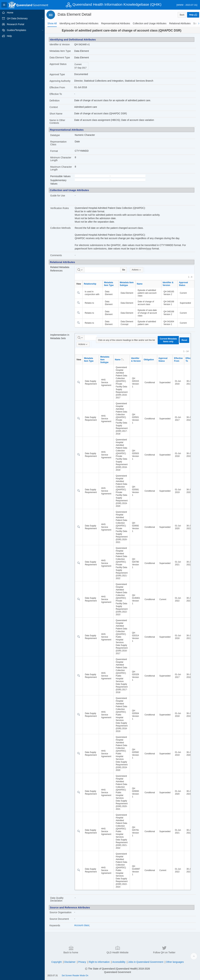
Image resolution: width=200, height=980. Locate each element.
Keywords (55, 925)
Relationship (90, 284)
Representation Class (58, 143)
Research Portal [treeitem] (15, 24)
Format (54, 151)
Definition (55, 101)
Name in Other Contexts (57, 122)
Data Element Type (60, 57)
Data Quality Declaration (57, 899)
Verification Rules (60, 208)
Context (54, 107)
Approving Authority (60, 81)
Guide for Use (58, 196)
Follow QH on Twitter (164, 950)
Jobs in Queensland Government (146, 962)
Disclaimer (70, 962)
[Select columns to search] (80, 270)
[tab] (52, 23)
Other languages (175, 962)
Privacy (82, 962)
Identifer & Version (136, 360)
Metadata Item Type (60, 51)
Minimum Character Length (61, 159)
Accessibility (119, 962)
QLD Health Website (118, 950)
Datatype (55, 135)
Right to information (99, 962)
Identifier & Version (60, 44)
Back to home (71, 950)
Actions (136, 270)
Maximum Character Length (61, 168)
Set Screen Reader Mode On (75, 976)
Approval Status (58, 64)
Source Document (59, 919)
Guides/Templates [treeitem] (17, 30)
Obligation (149, 360)
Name (140, 284)
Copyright (56, 962)
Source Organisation (61, 912)
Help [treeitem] (9, 36)
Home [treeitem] (10, 13)
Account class (82, 925)
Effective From (57, 87)
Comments (56, 255)
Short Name (56, 114)
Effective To (56, 94)
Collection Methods (60, 228)
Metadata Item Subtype (127, 284)
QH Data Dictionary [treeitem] (17, 18)
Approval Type (57, 74)
